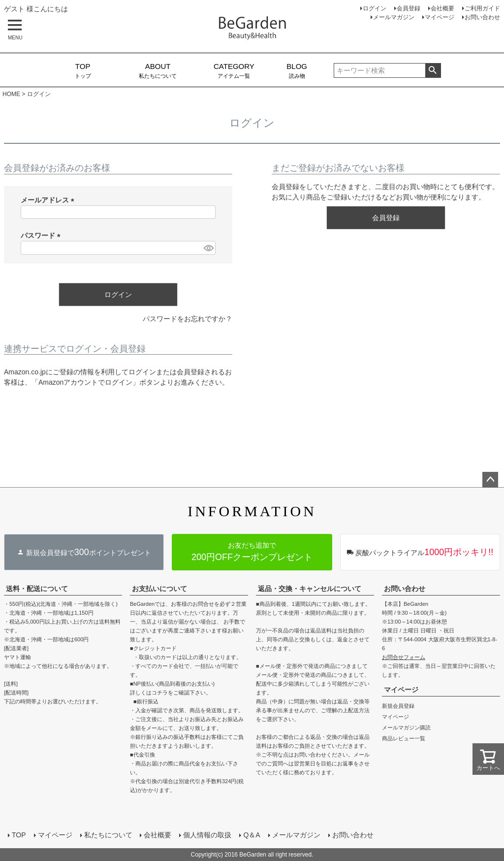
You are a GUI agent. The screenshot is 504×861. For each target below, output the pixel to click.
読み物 (297, 70)
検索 (433, 70)
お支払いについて (159, 589)
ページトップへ (490, 480)
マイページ (440, 17)
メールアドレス (49, 200)
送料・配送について (37, 589)
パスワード (42, 235)
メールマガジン (394, 17)
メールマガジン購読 (406, 728)
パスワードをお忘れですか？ (188, 319)
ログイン (375, 8)
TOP (19, 835)
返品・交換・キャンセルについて (310, 589)
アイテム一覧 (234, 70)
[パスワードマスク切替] (208, 248)
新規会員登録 (398, 706)
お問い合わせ (482, 17)
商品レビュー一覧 (404, 738)
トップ (83, 70)
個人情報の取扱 (208, 835)
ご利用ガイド (482, 8)
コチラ (160, 693)
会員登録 (409, 8)
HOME (11, 94)
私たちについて (158, 70)
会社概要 (442, 8)
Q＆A (252, 835)
